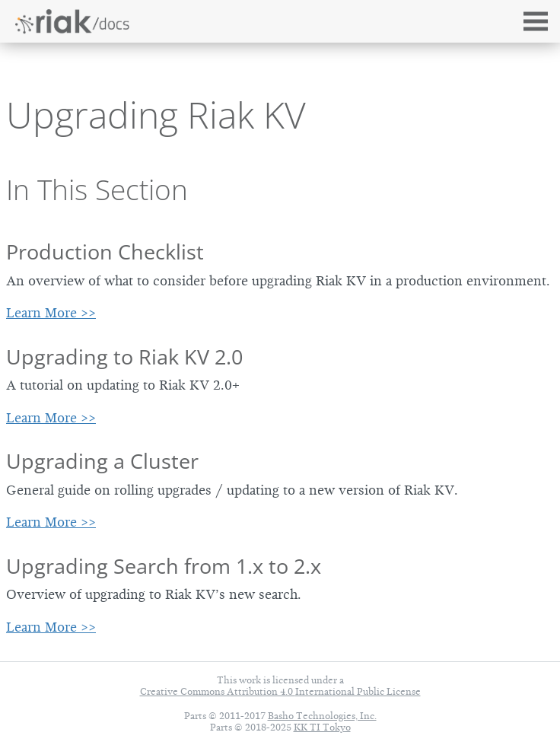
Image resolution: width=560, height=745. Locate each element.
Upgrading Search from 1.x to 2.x (164, 566)
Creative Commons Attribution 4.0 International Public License (280, 691)
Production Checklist (105, 252)
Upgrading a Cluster (102, 461)
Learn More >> (51, 313)
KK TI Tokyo (322, 727)
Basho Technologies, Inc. (322, 716)
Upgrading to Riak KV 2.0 (124, 357)
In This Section (97, 189)
